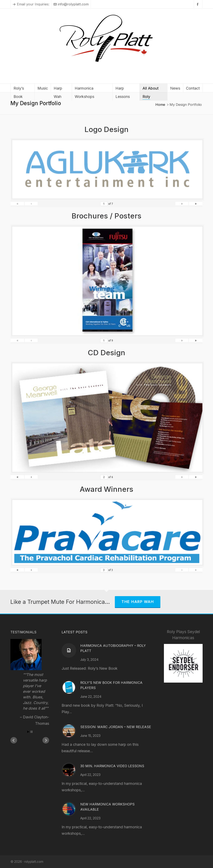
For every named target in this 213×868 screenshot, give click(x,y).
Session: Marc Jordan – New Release (116, 727)
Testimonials (23, 632)
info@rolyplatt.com (71, 4)
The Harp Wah (138, 602)
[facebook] (198, 4)
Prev (14, 740)
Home (160, 105)
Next (46, 740)
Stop (32, 732)
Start (28, 732)
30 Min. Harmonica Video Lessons (112, 766)
